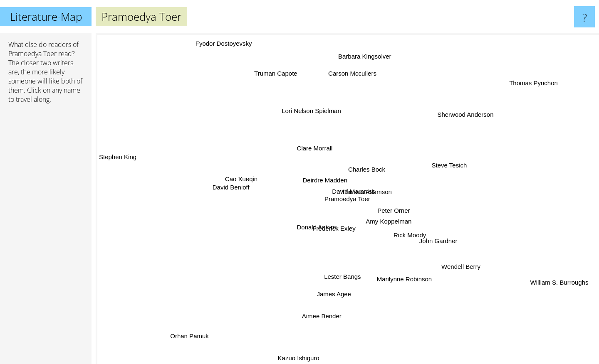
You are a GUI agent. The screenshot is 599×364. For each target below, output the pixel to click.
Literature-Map (46, 17)
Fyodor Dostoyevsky (224, 41)
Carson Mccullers (352, 76)
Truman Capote (273, 75)
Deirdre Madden (323, 178)
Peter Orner (401, 213)
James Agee (332, 299)
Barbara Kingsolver (365, 57)
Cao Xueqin (240, 177)
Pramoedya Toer (32, 54)
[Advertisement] (46, 237)
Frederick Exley (331, 232)
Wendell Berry (456, 264)
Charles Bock (367, 167)
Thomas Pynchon (534, 82)
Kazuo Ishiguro (301, 357)
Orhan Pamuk (195, 333)
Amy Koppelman (388, 221)
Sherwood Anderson (463, 119)
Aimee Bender (324, 313)
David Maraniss (355, 191)
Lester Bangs (340, 281)
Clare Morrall (314, 148)
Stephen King (118, 159)
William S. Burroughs (557, 284)
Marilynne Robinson (404, 281)
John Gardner (436, 240)
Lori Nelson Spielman (311, 110)
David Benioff (237, 188)
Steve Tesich (448, 164)
